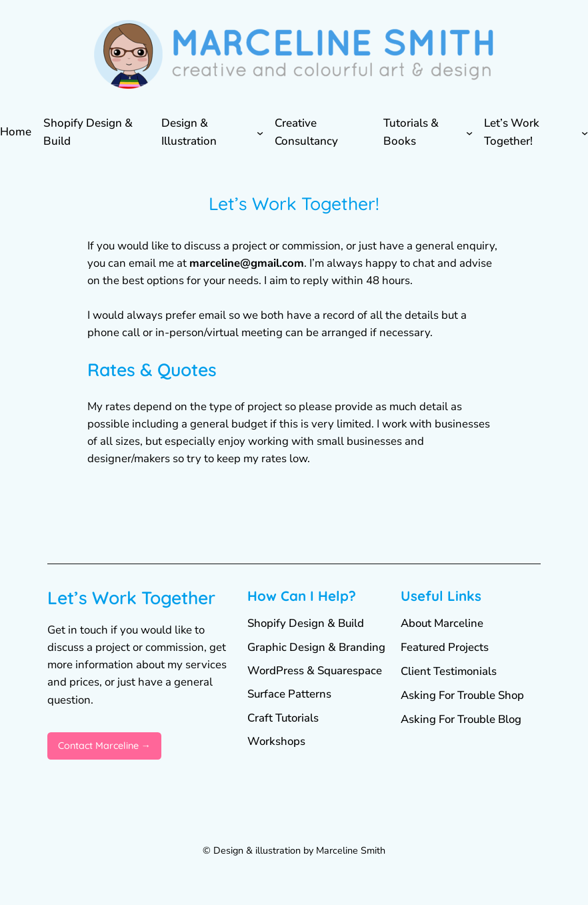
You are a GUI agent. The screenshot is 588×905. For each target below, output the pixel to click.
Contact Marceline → (104, 746)
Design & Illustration (189, 132)
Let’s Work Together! (512, 132)
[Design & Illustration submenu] (260, 133)
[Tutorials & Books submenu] (469, 133)
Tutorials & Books (411, 132)
